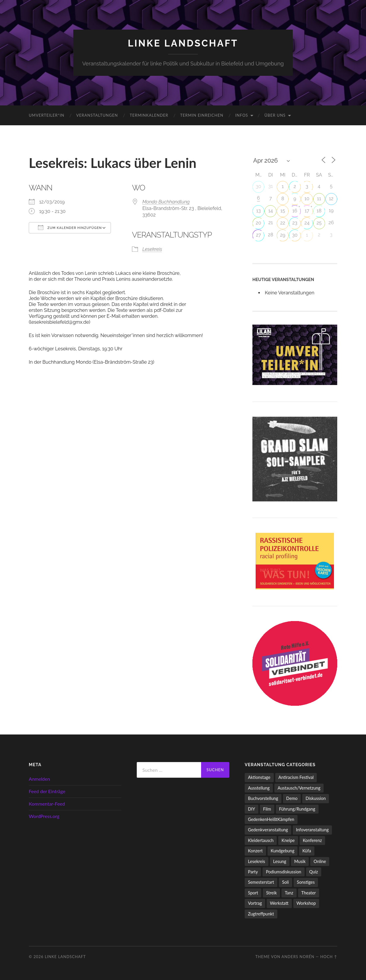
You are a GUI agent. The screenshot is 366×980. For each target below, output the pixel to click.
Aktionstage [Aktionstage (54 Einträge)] (259, 777)
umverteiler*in (47, 115)
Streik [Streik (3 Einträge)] (271, 893)
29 (283, 235)
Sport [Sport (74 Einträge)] (253, 893)
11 (319, 199)
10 (307, 199)
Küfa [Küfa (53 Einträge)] (307, 851)
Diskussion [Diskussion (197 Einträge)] (316, 798)
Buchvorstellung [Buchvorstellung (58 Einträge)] (263, 798)
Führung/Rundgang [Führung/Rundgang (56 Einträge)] (297, 809)
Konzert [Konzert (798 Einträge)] (255, 851)
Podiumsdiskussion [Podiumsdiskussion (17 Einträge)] (283, 872)
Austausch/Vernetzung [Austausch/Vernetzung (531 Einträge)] (299, 788)
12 (331, 199)
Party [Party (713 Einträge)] (253, 872)
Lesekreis (152, 249)
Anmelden (39, 779)
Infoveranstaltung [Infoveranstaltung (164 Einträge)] (312, 830)
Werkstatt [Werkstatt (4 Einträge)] (279, 903)
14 (270, 211)
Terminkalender (149, 115)
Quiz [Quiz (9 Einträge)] (314, 872)
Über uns (275, 115)
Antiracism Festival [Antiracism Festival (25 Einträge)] (296, 777)
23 (295, 223)
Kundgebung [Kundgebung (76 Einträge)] (283, 851)
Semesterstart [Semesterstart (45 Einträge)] (261, 882)
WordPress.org (44, 816)
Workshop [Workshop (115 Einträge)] (306, 903)
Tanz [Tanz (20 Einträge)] (289, 893)
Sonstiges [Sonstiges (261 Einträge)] (306, 882)
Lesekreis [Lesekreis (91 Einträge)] (257, 861)
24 (307, 223)
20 (258, 223)
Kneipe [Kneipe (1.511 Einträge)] (288, 840)
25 (319, 223)
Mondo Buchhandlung (166, 202)
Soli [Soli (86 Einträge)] (285, 882)
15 (283, 211)
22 (283, 223)
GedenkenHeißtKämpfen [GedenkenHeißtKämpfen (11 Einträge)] (271, 819)
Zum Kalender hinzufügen (70, 227)
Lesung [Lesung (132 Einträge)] (280, 861)
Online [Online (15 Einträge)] (320, 861)
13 (258, 211)
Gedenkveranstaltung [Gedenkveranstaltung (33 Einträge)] (268, 830)
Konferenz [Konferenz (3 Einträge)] (312, 840)
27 (258, 235)
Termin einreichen (202, 115)
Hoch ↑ (329, 957)
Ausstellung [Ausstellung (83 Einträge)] (259, 788)
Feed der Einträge (47, 791)
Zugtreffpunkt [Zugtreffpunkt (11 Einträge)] (261, 914)
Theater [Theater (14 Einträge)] (309, 893)
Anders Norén (298, 957)
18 (319, 211)
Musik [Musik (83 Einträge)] (300, 861)
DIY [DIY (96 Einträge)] (252, 809)
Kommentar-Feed (47, 804)
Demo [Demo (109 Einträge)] (292, 798)
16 (295, 211)
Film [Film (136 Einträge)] (267, 809)
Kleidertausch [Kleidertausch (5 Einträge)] (261, 840)
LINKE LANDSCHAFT (183, 43)
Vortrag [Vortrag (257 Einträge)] (255, 903)
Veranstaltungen (97, 115)
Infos (242, 115)
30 (258, 186)
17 (307, 211)
